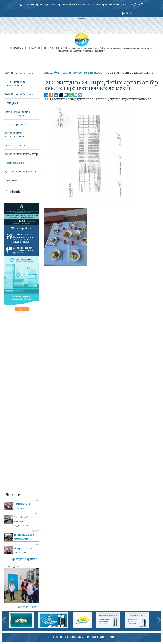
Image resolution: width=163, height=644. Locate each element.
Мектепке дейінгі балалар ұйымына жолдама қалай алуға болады (20, 238)
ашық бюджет (16, 163)
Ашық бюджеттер (50, 4)
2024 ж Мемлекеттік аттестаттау (18, 113)
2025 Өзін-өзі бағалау (20, 73)
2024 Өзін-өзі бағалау (20, 94)
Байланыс (114, 4)
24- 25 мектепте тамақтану (15, 83)
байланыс (11, 180)
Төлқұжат (13, 103)
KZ (128, 13)
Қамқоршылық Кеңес (21, 171)
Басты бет (52, 73)
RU (132, 13)
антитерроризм (17, 124)
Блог (124, 4)
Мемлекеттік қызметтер (76, 4)
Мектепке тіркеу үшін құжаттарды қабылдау (20, 250)
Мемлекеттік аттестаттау (14, 134)
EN (131, 4)
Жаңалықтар (31, 4)
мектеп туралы (16, 145)
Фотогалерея (100, 4)
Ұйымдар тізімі (22, 228)
